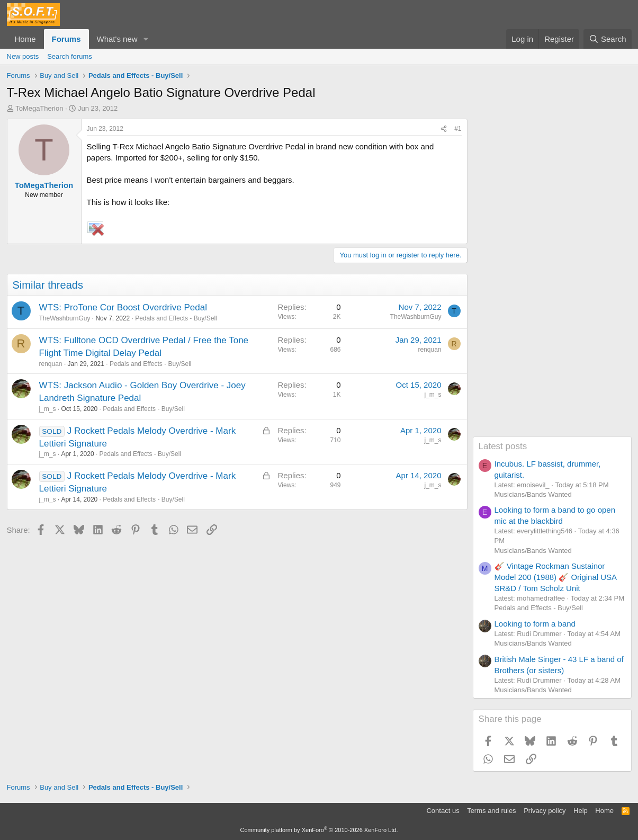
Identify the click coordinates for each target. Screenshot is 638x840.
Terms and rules (491, 811)
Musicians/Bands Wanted (533, 494)
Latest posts (503, 446)
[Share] (444, 129)
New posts (23, 56)
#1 (458, 129)
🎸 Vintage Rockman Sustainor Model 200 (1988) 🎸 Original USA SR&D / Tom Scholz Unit (556, 577)
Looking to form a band (535, 624)
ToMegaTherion (39, 108)
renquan (51, 364)
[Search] (608, 39)
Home (25, 39)
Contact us (443, 811)
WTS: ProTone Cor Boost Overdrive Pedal (123, 307)
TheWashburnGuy (65, 318)
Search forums (70, 56)
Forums (66, 39)
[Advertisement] (552, 278)
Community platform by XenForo (319, 830)
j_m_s (48, 409)
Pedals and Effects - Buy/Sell (176, 318)
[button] (146, 39)
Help (581, 811)
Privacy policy (545, 811)
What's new (117, 39)
